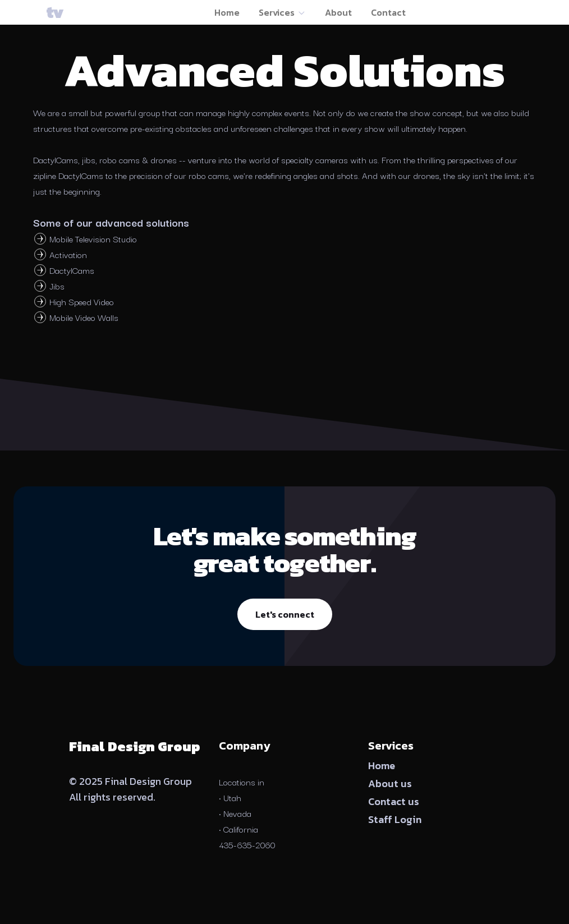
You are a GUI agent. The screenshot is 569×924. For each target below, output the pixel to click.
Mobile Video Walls (84, 317)
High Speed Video (82, 301)
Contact (388, 12)
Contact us (394, 801)
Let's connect (285, 614)
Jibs (57, 286)
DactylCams (72, 270)
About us (390, 783)
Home (227, 12)
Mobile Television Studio (93, 238)
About (338, 12)
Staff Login (395, 819)
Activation (68, 254)
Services (282, 12)
